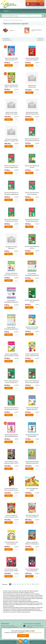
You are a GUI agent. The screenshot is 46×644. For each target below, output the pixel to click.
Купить (9, 65)
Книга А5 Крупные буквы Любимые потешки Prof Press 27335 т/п (32, 463)
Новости (8, 625)
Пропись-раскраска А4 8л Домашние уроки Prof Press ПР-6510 (11, 60)
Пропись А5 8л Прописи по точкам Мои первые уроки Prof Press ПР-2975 (11, 194)
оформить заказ (42, 4)
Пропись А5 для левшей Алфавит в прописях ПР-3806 (32, 409)
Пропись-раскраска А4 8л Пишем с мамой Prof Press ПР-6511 (32, 356)
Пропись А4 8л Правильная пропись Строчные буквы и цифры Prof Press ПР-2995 (32, 382)
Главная (3, 625)
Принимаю (23, 636)
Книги (13, 31)
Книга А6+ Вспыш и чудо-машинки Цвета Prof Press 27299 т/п (11, 571)
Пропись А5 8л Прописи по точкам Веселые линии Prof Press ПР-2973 (32, 140)
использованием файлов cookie (33, 633)
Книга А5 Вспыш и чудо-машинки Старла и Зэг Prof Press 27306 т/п (11, 463)
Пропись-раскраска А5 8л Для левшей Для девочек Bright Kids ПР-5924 (11, 436)
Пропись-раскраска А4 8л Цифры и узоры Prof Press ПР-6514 (11, 87)
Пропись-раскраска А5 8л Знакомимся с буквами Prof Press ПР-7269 (32, 60)
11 (35, 584)
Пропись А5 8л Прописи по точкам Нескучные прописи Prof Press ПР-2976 (32, 194)
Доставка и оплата (13, 627)
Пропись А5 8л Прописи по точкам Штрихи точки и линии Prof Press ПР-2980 (32, 221)
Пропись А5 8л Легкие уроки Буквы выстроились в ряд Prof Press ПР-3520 (11, 275)
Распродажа (4, 627)
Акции (13, 625)
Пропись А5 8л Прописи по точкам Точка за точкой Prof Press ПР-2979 (11, 221)
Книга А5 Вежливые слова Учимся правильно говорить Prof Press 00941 (11, 544)
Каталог (6, 11)
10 (33, 584)
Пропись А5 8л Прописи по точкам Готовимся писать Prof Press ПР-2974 (11, 167)
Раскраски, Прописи (36, 30)
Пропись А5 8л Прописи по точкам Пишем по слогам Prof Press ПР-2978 (11, 409)
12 (38, 584)
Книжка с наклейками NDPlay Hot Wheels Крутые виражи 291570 (32, 544)
